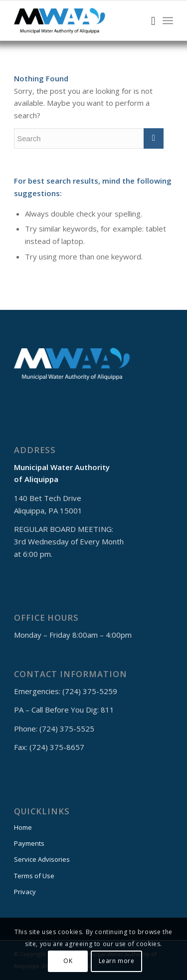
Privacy (25, 892)
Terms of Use (34, 876)
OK (68, 961)
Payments (29, 843)
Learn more (117, 961)
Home (23, 827)
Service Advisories (42, 859)
